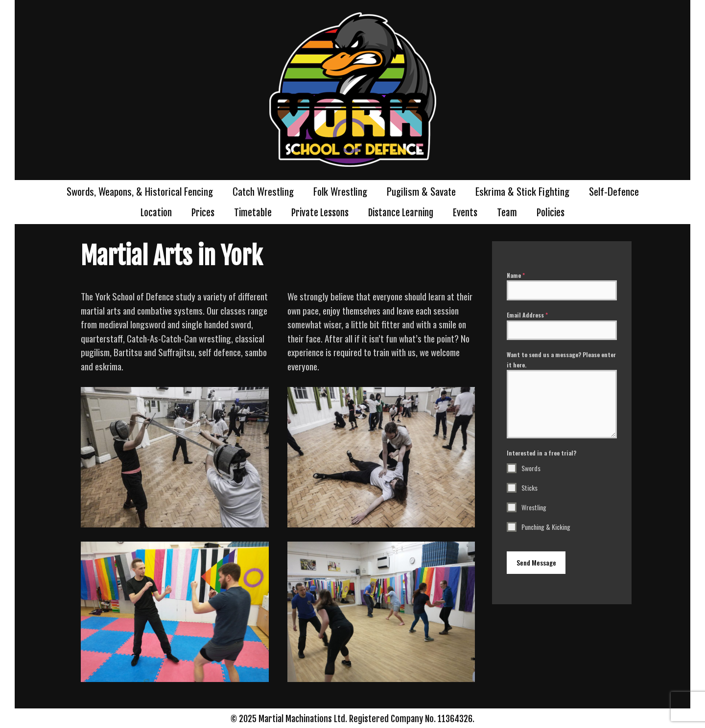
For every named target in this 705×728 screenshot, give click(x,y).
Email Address (527, 315)
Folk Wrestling (340, 191)
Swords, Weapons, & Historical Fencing (140, 191)
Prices (203, 213)
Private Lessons (320, 213)
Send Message (536, 562)
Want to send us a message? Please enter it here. (561, 359)
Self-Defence (614, 191)
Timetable (253, 213)
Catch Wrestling (263, 191)
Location (156, 213)
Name (516, 275)
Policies (551, 213)
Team (507, 213)
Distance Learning (401, 213)
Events (465, 213)
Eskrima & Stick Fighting (522, 191)
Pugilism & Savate (421, 191)
